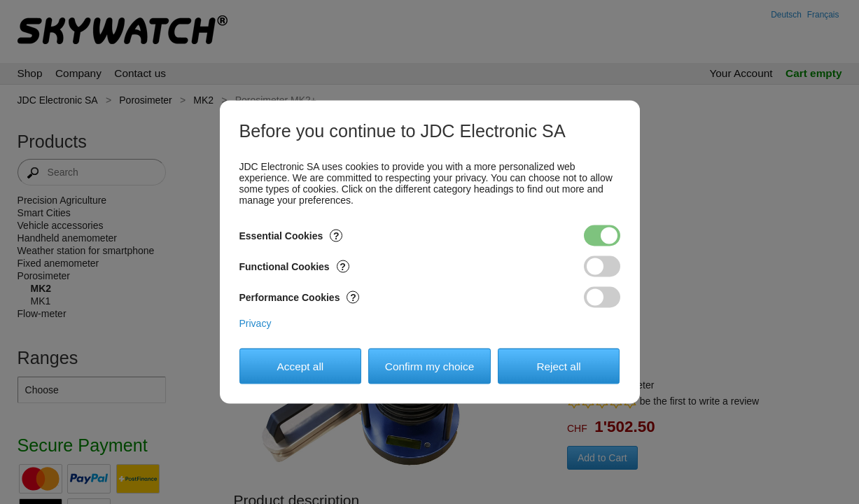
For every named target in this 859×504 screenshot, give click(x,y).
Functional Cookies (294, 267)
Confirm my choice (429, 366)
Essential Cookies (291, 236)
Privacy (256, 323)
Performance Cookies (300, 297)
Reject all (558, 366)
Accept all (301, 366)
